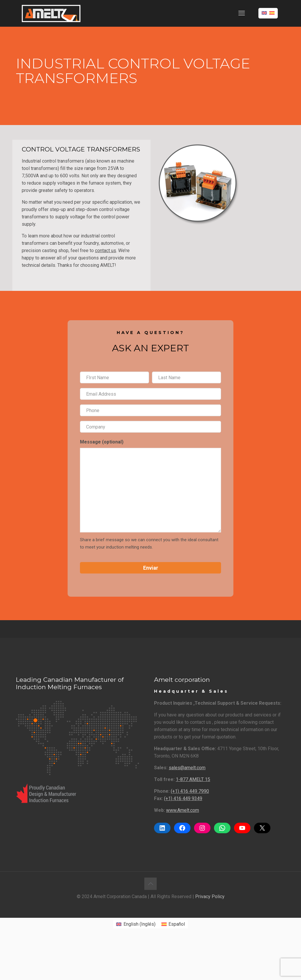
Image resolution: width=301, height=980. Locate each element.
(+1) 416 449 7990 (190, 791)
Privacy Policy (210, 896)
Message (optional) (102, 442)
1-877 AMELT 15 (193, 779)
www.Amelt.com (183, 810)
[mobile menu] (242, 13)
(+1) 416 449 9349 (183, 798)
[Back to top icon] (150, 884)
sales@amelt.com (187, 768)
